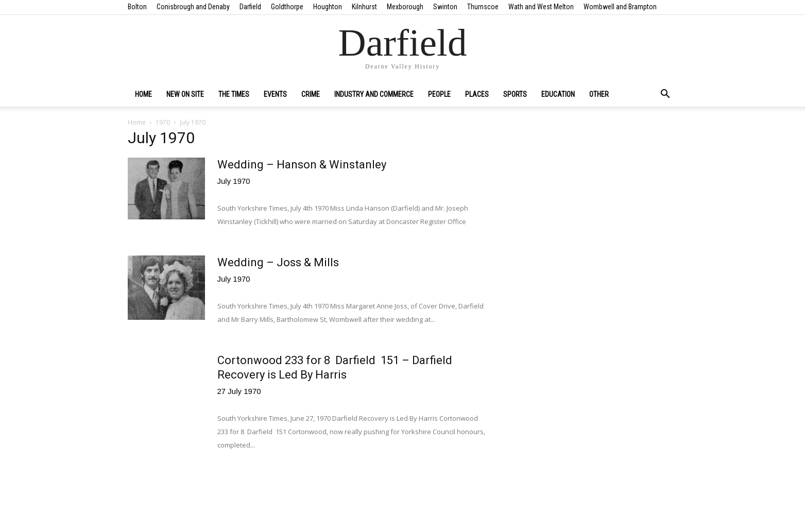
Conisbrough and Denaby (193, 7)
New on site (185, 94)
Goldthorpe (287, 7)
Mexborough (405, 7)
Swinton (445, 7)
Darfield (250, 7)
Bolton (137, 7)
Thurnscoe (483, 7)
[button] (665, 95)
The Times (234, 94)
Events (275, 94)
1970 (163, 122)
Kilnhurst (364, 7)
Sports (515, 94)
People (439, 94)
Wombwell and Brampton (620, 7)
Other (599, 94)
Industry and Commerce (374, 94)
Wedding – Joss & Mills (278, 262)
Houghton (328, 7)
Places (477, 94)
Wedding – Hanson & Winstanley (302, 165)
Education (558, 94)
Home (143, 94)
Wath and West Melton (541, 7)
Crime (311, 94)
